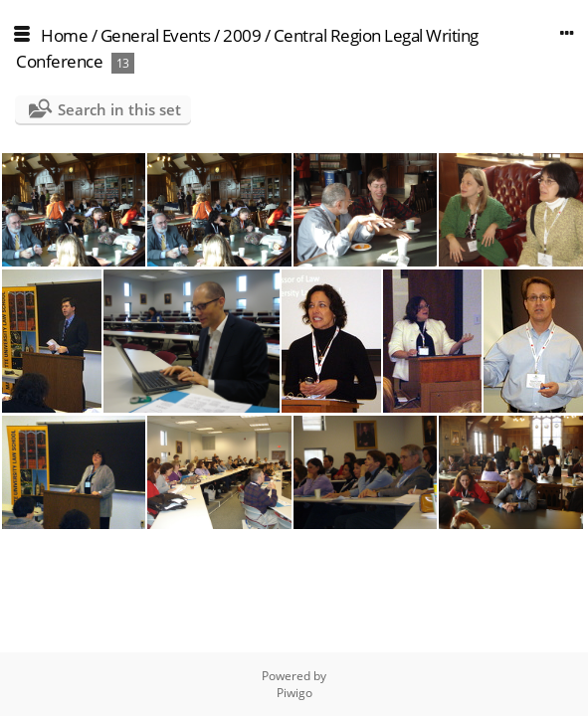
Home (64, 35)
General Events (156, 35)
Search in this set (119, 109)
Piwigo (294, 693)
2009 (242, 35)
